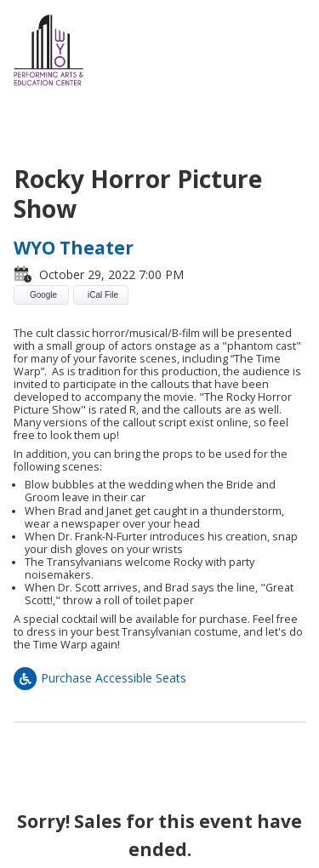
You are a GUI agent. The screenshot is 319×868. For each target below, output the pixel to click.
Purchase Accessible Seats (100, 678)
